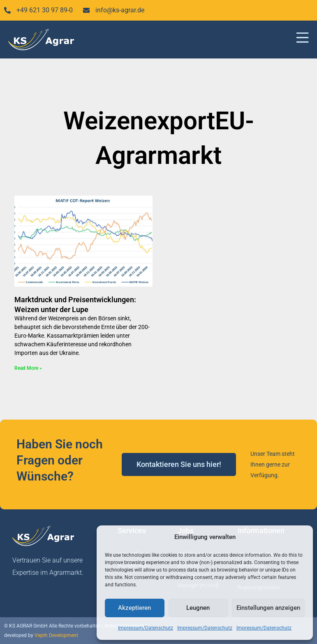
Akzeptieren (134, 608)
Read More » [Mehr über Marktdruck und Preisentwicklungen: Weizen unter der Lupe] (28, 368)
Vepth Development (56, 635)
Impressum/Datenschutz (146, 628)
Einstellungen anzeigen (268, 608)
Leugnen (198, 608)
